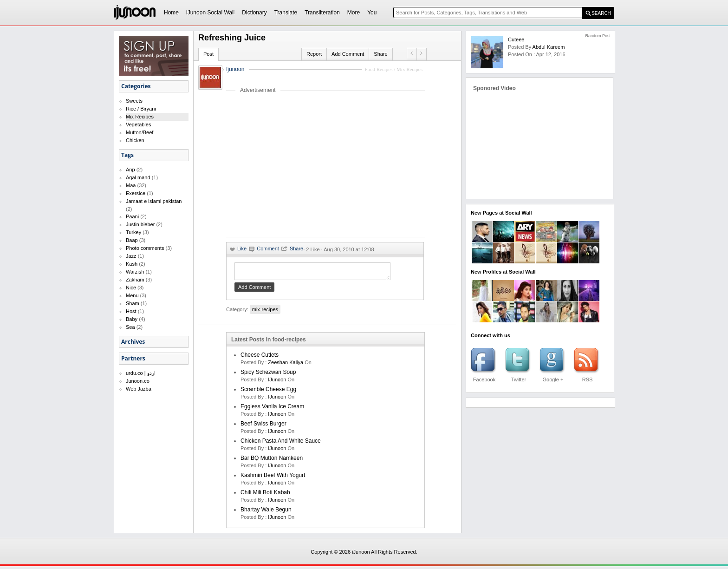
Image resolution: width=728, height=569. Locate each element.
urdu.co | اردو (141, 373)
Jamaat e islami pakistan (154, 201)
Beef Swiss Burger (263, 426)
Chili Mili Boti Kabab (265, 495)
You (372, 13)
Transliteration (322, 13)
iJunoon (278, 382)
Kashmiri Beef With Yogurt (273, 478)
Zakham (135, 280)
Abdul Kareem (549, 47)
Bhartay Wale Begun (266, 512)
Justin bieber (140, 224)
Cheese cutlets (260, 358)
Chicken (135, 140)
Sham (133, 303)
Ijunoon (235, 69)
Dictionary (254, 13)
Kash (132, 264)
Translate (286, 13)
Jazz (131, 256)
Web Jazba (139, 389)
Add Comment (348, 54)
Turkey (133, 232)
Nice (131, 288)
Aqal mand (138, 177)
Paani (132, 216)
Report (314, 54)
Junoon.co (138, 381)
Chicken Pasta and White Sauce (281, 444)
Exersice (136, 193)
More (354, 13)
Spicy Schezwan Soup (268, 375)
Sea (130, 327)
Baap (132, 240)
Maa (131, 185)
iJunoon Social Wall (210, 13)
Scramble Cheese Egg (268, 392)
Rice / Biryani (141, 109)
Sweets (134, 101)
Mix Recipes (140, 117)
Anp (130, 170)
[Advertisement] (304, 165)
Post (208, 54)
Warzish (135, 272)
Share (380, 54)
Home (171, 13)
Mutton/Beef (140, 132)
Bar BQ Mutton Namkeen (272, 461)
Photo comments (145, 248)
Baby (132, 319)
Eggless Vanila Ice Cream (272, 409)
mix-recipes (265, 312)
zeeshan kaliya (286, 365)
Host (131, 311)
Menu (132, 295)
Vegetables (138, 124)
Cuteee (516, 39)
